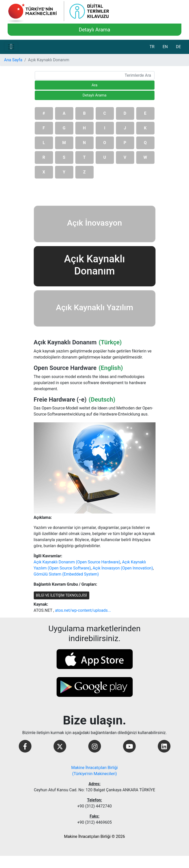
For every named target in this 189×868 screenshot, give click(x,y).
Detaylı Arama (95, 30)
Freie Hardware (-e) (60, 400)
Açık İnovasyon (94, 223)
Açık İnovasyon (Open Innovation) (123, 568)
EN (165, 47)
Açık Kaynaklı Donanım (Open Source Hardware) (77, 562)
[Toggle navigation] (11, 47)
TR (152, 47)
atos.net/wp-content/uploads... (83, 610)
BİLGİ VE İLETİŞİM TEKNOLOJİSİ (62, 595)
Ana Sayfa (13, 60)
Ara (94, 85)
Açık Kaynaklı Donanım (65, 342)
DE (178, 47)
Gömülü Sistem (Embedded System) (66, 574)
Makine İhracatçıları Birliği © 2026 (95, 836)
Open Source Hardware (65, 368)
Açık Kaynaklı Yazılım (94, 307)
